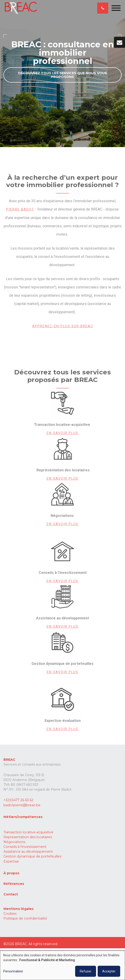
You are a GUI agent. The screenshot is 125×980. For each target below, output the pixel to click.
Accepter (109, 971)
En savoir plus (62, 434)
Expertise (11, 861)
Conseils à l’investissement (25, 847)
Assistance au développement (28, 852)
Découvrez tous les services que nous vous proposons (63, 75)
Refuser (86, 971)
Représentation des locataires (28, 837)
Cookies (10, 914)
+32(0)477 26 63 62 (18, 800)
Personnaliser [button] (13, 971)
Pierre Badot (20, 211)
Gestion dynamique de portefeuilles (32, 856)
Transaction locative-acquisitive (28, 832)
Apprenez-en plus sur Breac (63, 327)
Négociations (14, 842)
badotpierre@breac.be (22, 805)
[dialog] (62, 965)
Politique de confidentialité (25, 918)
